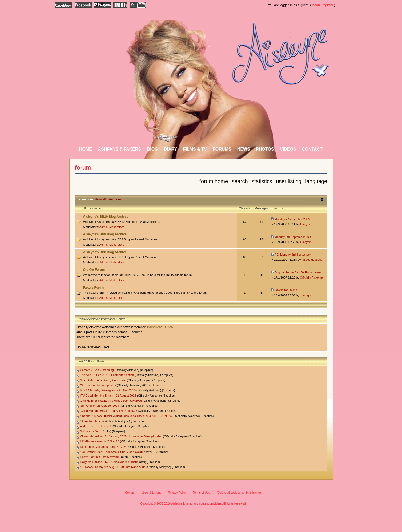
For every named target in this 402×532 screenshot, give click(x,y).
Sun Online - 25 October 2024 (100, 406)
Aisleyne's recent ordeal (95, 426)
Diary (170, 149)
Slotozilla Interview (92, 421)
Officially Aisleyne (311, 277)
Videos (288, 149)
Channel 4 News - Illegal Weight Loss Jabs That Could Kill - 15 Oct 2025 (127, 416)
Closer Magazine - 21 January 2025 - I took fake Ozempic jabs (121, 436)
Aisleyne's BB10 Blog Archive (106, 217)
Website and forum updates (98, 385)
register (328, 5)
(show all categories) (108, 199)
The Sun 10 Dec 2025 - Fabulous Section (107, 375)
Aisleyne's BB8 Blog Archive (105, 252)
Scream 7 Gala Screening (97, 370)
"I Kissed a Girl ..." (92, 431)
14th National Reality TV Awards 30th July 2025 (111, 401)
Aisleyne (305, 224)
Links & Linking (152, 493)
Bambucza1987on (160, 327)
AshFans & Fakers (119, 149)
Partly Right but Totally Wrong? (100, 457)
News (244, 149)
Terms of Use (201, 493)
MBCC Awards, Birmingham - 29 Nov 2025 (108, 390)
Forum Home (214, 181)
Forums (222, 149)
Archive (87, 199)
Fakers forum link (286, 290)
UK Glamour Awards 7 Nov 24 (100, 441)
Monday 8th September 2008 (294, 237)
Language (316, 181)
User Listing (289, 181)
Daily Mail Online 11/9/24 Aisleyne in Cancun (109, 462)
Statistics (262, 181)
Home (86, 149)
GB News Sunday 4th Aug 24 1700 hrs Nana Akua (113, 467)
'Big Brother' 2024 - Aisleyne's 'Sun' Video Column (113, 452)
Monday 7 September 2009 (292, 219)
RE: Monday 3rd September (293, 255)
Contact (312, 149)
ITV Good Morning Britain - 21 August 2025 (108, 396)
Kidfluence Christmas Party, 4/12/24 (104, 447)
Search (240, 181)
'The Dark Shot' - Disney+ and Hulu (103, 380)
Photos (265, 149)
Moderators (117, 227)
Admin (104, 227)
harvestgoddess (312, 260)
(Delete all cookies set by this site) (239, 493)
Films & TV (195, 149)
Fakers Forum (94, 288)
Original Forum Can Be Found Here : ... (300, 272)
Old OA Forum (94, 270)
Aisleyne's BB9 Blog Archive (105, 234)
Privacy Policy (177, 493)
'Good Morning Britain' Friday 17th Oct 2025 (109, 411)
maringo (305, 295)
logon (316, 5)
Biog (153, 149)
